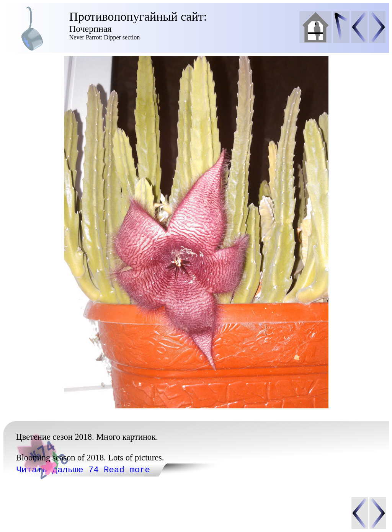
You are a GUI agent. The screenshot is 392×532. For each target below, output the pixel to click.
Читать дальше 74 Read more (83, 470)
